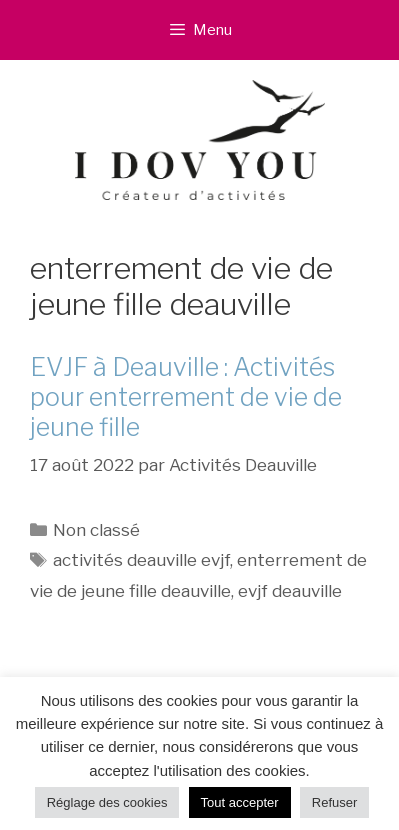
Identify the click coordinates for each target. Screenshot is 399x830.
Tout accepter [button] (240, 802)
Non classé (96, 530)
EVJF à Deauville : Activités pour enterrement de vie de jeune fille (186, 397)
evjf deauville (290, 591)
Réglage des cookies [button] (107, 802)
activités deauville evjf (141, 560)
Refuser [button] (335, 802)
